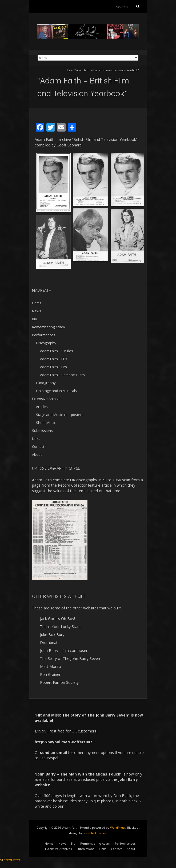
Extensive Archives (47, 399)
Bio (35, 319)
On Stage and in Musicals (56, 391)
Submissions (42, 431)
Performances (44, 335)
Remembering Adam (48, 327)
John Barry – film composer (64, 650)
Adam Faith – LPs (53, 367)
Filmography (46, 383)
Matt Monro (51, 666)
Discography (46, 343)
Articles (42, 407)
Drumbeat (49, 642)
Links (36, 439)
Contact (38, 446)
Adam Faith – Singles (57, 351)
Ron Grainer (50, 674)
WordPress (118, 827)
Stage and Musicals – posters (60, 415)
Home (69, 70)
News (37, 311)
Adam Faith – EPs (54, 359)
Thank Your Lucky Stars (60, 627)
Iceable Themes (95, 833)
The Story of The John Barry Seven (70, 658)
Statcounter (10, 860)
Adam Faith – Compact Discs (62, 375)
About (37, 454)
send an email (53, 753)
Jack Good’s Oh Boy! (57, 619)
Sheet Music (46, 423)
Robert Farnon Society (59, 682)
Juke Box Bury (52, 635)
